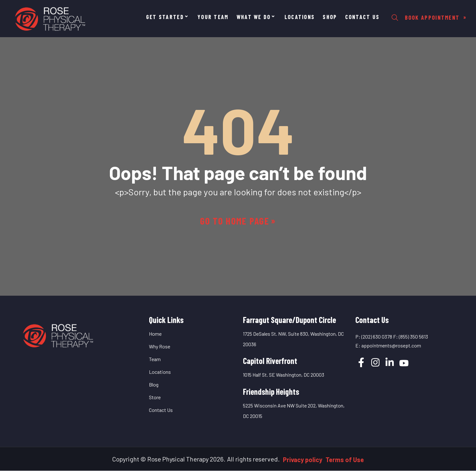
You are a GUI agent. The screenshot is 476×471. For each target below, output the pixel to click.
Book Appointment (433, 17)
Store (155, 397)
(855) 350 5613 (413, 336)
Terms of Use (345, 460)
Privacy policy (303, 460)
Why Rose (160, 346)
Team (155, 359)
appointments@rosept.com (391, 345)
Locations (300, 17)
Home (155, 334)
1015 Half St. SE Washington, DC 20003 (284, 375)
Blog (154, 384)
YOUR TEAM (213, 17)
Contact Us (362, 17)
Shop (330, 17)
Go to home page (235, 221)
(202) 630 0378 (377, 336)
